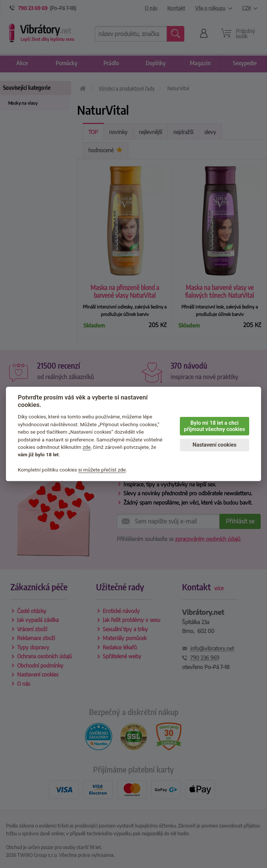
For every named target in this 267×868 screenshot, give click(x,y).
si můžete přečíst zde (102, 470)
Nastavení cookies (214, 445)
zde (87, 447)
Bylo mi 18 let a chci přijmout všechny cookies (215, 426)
